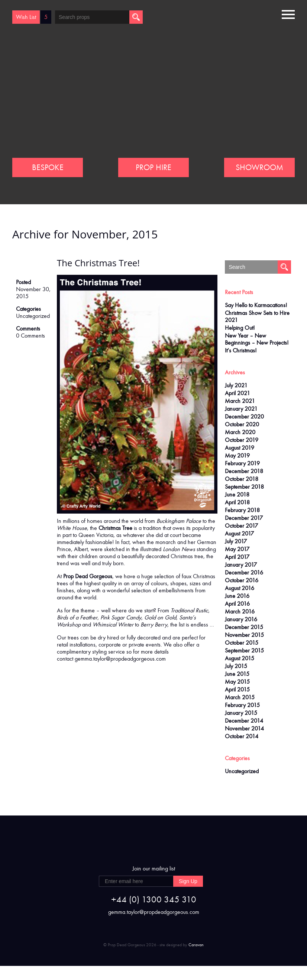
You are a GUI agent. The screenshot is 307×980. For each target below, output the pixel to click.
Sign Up (188, 881)
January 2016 (241, 619)
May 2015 (237, 682)
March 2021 (240, 401)
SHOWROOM (259, 167)
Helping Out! (240, 328)
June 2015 (237, 674)
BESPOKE (48, 167)
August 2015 (240, 658)
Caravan (196, 945)
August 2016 (240, 588)
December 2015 (244, 627)
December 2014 (244, 721)
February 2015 (242, 705)
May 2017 (237, 549)
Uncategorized (33, 316)
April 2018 (237, 502)
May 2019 (237, 455)
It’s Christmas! (241, 350)
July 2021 (236, 385)
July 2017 (236, 541)
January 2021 (241, 409)
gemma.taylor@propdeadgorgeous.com (120, 659)
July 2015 (236, 666)
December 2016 (244, 572)
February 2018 (242, 510)
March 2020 (240, 432)
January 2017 (241, 565)
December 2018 (244, 471)
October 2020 (242, 424)
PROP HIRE (153, 167)
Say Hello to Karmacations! (256, 305)
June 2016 (237, 596)
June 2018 (237, 494)
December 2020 (244, 416)
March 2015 (240, 697)
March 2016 (240, 611)
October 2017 (241, 526)
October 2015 (242, 643)
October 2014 (242, 736)
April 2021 (237, 393)
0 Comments (30, 336)
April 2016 (237, 604)
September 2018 (244, 487)
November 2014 (244, 728)
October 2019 (242, 440)
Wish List (26, 17)
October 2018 (242, 479)
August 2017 (239, 533)
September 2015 (244, 650)
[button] (288, 14)
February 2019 (242, 463)
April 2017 (237, 557)
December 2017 (244, 518)
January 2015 (241, 713)
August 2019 (240, 448)
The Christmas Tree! (98, 263)
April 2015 (237, 689)
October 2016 (242, 580)
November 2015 (244, 635)
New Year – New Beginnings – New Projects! (257, 339)
